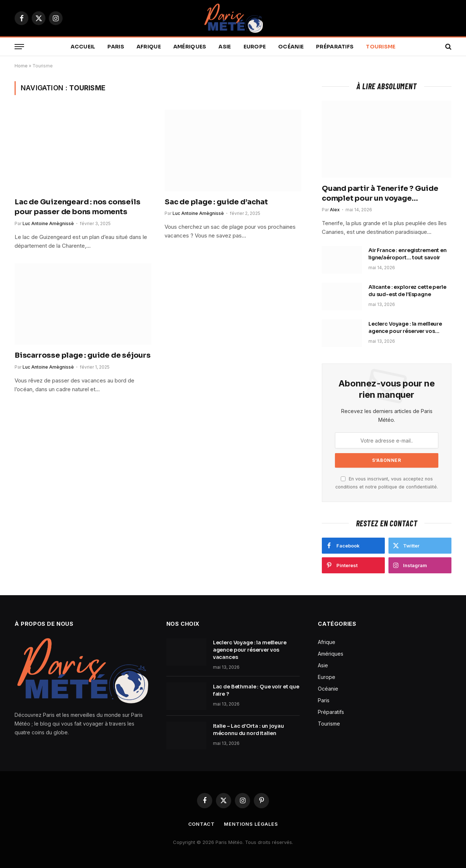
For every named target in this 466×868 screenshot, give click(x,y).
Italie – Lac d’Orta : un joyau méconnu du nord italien (248, 730)
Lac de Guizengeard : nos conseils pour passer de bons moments (77, 207)
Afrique (149, 47)
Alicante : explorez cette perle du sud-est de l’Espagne (407, 291)
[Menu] (19, 47)
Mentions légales (251, 824)
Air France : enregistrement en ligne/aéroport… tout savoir (408, 254)
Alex (335, 210)
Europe (255, 47)
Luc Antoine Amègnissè (48, 223)
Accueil (83, 47)
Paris (116, 47)
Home (21, 66)
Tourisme (381, 47)
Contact (202, 824)
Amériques (190, 47)
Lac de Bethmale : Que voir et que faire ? (256, 690)
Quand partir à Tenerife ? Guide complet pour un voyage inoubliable (380, 194)
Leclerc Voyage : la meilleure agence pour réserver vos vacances (405, 328)
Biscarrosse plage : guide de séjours (83, 355)
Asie (225, 47)
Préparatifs (335, 47)
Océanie (291, 47)
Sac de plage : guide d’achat (216, 202)
